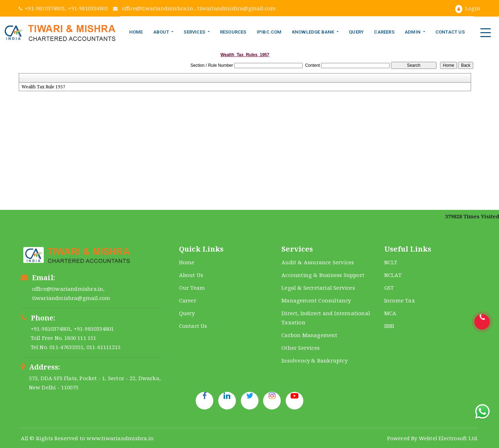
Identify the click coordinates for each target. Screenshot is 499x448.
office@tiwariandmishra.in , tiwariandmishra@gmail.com (194, 8)
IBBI (389, 326)
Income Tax (400, 300)
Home (136, 32)
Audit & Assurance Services (318, 262)
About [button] (162, 32)
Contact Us (450, 32)
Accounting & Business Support (323, 275)
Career (188, 300)
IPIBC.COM (269, 32)
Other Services (301, 348)
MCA (390, 313)
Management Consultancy (316, 300)
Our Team (192, 288)
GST (389, 288)
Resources (233, 32)
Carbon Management (309, 335)
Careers (384, 32)
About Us (191, 275)
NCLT (391, 262)
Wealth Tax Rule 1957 (43, 87)
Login (468, 8)
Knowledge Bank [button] (314, 32)
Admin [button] (413, 32)
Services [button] (195, 32)
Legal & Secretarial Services (318, 288)
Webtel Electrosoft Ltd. (449, 438)
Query (356, 32)
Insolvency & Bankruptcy (314, 360)
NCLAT (393, 275)
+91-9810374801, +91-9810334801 (64, 8)
